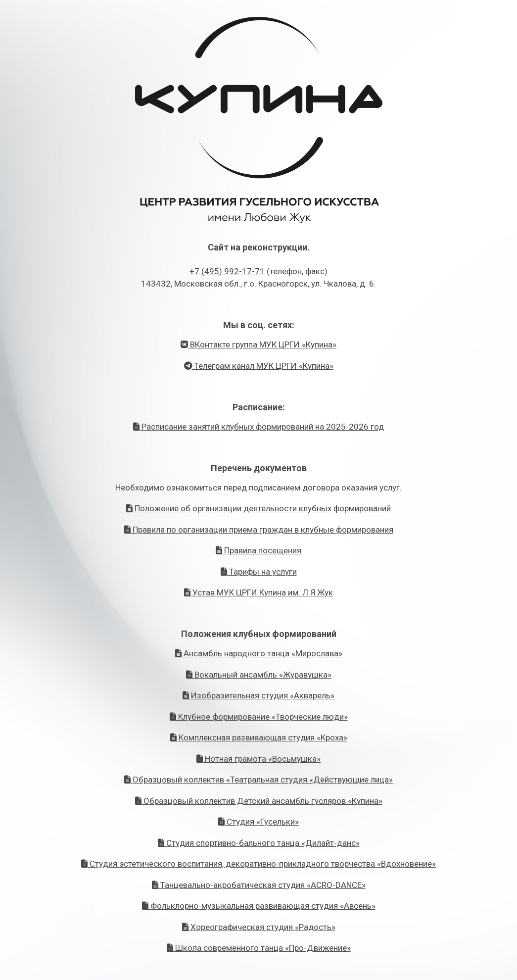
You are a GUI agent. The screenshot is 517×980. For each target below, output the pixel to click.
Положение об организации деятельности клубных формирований (258, 508)
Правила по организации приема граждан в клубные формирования (259, 530)
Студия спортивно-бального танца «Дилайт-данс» (259, 843)
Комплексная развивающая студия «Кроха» (259, 737)
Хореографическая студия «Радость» (259, 927)
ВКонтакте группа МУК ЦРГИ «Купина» (258, 344)
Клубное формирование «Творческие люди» (259, 717)
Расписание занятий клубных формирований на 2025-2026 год (258, 427)
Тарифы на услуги (259, 572)
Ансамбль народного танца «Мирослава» (259, 653)
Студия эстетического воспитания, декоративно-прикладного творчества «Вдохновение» (258, 864)
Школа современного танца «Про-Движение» (259, 948)
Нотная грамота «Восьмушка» (258, 759)
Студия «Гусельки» (258, 822)
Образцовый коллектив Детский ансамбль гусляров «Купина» (259, 801)
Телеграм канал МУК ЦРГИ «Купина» (259, 366)
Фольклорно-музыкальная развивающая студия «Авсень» (259, 906)
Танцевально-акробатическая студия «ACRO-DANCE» (259, 885)
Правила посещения (258, 550)
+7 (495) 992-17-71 (227, 271)
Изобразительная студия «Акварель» (258, 695)
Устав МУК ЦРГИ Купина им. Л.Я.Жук (258, 592)
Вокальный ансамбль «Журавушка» (259, 675)
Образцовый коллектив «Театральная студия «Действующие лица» (258, 780)
